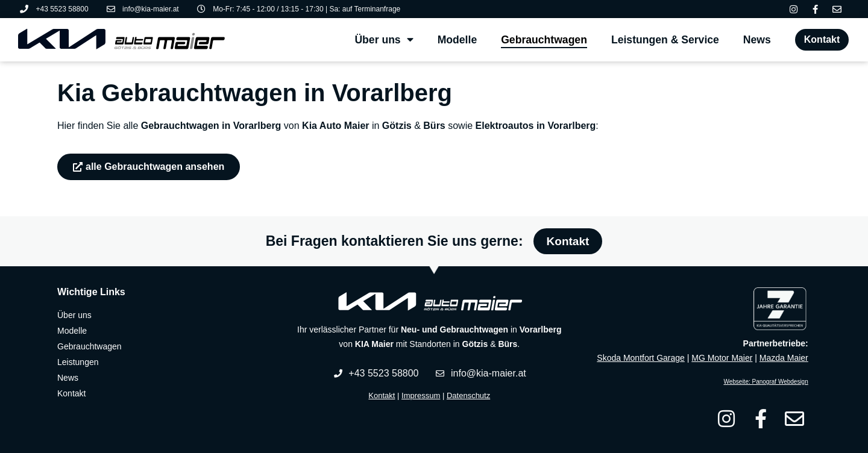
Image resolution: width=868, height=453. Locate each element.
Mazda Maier (784, 358)
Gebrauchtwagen (544, 40)
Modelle (458, 40)
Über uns (384, 40)
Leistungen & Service (665, 40)
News (757, 40)
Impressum (421, 395)
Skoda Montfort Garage (641, 358)
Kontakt (382, 395)
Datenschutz (468, 395)
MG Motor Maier (722, 358)
